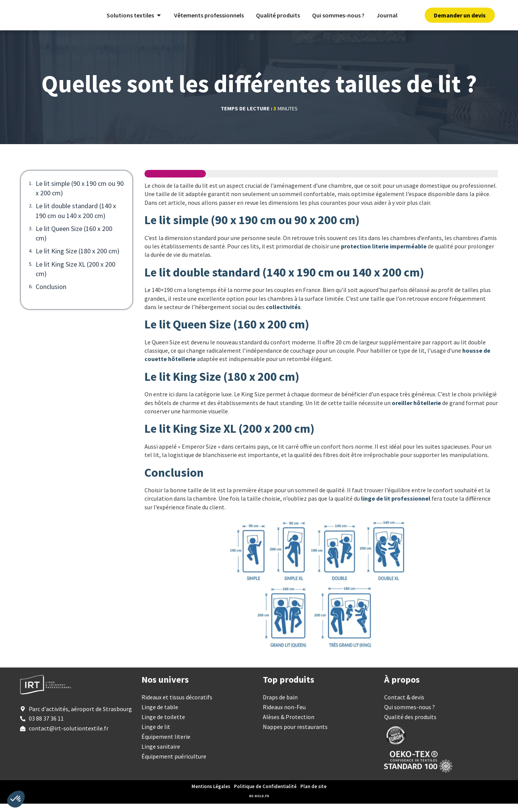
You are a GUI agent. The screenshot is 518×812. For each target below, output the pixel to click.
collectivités (283, 315)
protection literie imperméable (384, 254)
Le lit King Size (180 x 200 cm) (78, 259)
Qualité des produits (410, 725)
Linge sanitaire (161, 755)
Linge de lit (156, 735)
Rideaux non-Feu (284, 715)
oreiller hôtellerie (416, 411)
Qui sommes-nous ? (410, 715)
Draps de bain (280, 705)
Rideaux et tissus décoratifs (177, 705)
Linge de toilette (163, 725)
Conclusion (51, 295)
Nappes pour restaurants (295, 735)
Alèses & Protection (289, 725)
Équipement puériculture (174, 765)
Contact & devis (404, 705)
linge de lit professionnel (396, 507)
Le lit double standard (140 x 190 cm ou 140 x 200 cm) (76, 219)
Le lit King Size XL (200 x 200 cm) (75, 277)
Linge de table (160, 715)
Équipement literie (166, 745)
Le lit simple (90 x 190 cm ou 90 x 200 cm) (80, 196)
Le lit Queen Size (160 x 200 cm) (74, 241)
